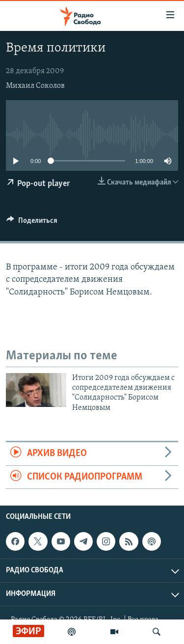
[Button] (32, 223)
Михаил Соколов (35, 86)
